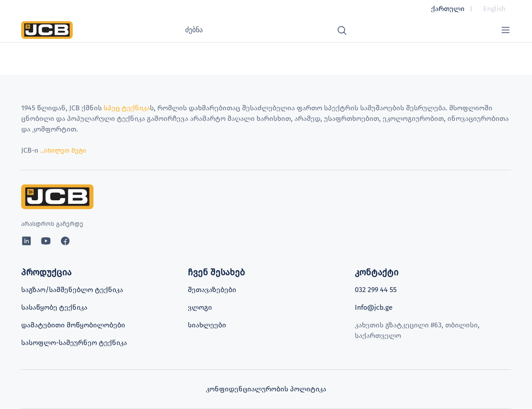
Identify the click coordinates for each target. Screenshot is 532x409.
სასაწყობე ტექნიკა (54, 307)
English (494, 9)
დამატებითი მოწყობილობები (73, 325)
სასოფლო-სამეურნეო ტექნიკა (74, 343)
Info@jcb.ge (374, 307)
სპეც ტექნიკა (127, 108)
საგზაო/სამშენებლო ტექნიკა (72, 290)
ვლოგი (200, 307)
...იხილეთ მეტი (62, 151)
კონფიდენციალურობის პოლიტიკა (266, 389)
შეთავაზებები (212, 290)
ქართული (448, 9)
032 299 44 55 (376, 290)
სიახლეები (207, 325)
